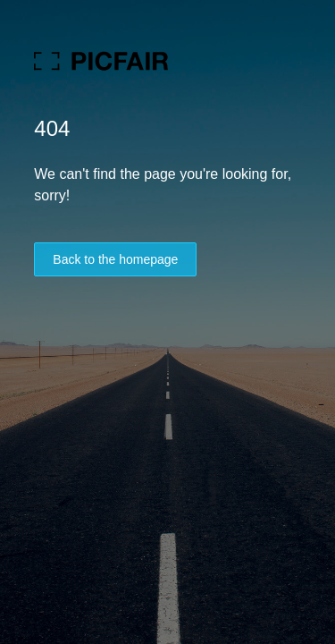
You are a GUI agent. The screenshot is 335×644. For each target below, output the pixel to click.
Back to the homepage (115, 259)
